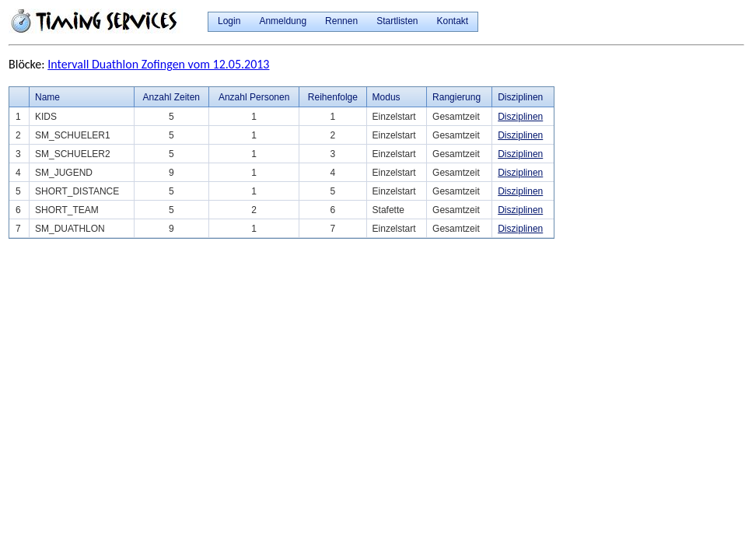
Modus (386, 97)
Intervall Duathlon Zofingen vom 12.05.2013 (158, 64)
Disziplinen (520, 117)
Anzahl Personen (254, 97)
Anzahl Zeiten (171, 97)
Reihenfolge (333, 97)
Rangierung (456, 97)
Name (47, 97)
